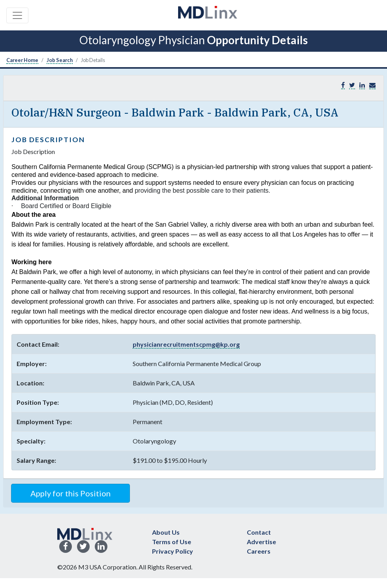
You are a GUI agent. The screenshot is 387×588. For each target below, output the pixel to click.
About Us (166, 532)
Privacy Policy (173, 551)
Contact (259, 532)
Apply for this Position (70, 493)
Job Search (60, 60)
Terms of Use (172, 542)
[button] (372, 85)
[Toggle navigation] (17, 15)
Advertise (261, 542)
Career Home (22, 60)
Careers (259, 551)
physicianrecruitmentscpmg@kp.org (186, 344)
